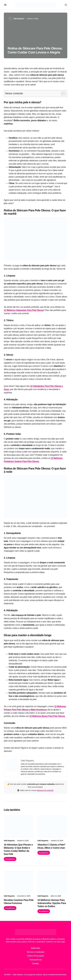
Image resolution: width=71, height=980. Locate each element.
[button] (5, 5)
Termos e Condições (35, 952)
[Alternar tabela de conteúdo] (62, 94)
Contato (35, 963)
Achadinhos (10, 859)
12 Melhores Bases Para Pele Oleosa (47, 716)
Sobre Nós (36, 948)
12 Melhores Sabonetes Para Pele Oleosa (24, 310)
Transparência (35, 960)
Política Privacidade (35, 956)
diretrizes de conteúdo (45, 790)
